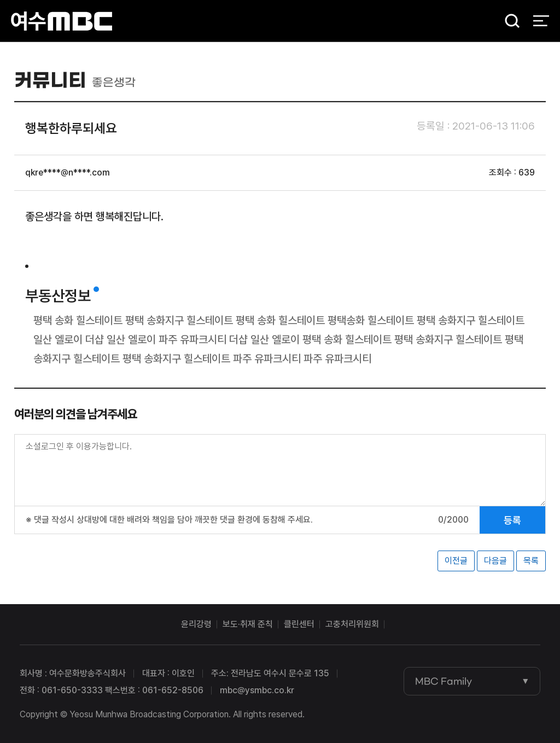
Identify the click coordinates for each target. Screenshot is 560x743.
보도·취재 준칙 (248, 624)
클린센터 (299, 624)
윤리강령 (196, 624)
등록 (512, 520)
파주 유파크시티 (192, 340)
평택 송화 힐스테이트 (78, 320)
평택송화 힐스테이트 (371, 320)
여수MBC (62, 22)
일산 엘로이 (58, 340)
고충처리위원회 (352, 624)
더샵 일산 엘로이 (121, 340)
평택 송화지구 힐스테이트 (179, 320)
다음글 (495, 561)
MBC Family (444, 681)
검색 (509, 22)
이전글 (456, 561)
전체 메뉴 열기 (541, 22)
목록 (531, 561)
